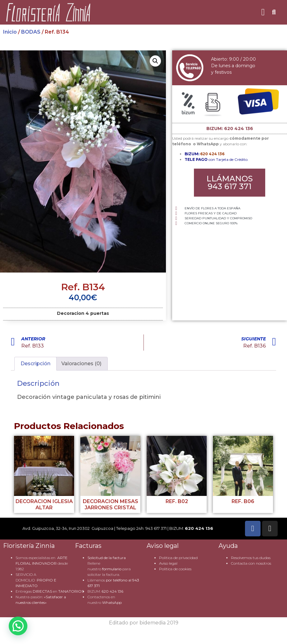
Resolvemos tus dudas (251, 558)
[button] (263, 12)
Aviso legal (168, 563)
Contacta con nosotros (251, 563)
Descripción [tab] (35, 364)
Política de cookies (175, 569)
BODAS (31, 32)
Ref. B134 (83, 287)
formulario (112, 569)
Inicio (10, 32)
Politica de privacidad (178, 558)
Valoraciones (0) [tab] (81, 364)
